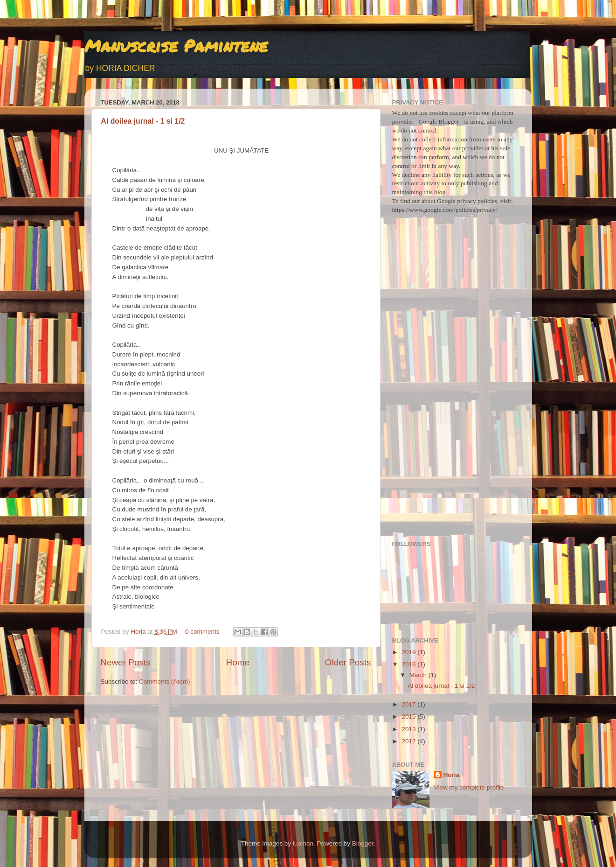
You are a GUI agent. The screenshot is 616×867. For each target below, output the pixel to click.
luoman (303, 843)
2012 (409, 741)
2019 (409, 652)
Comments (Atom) (165, 682)
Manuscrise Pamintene (176, 45)
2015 (409, 717)
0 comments (202, 632)
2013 (409, 729)
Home (238, 662)
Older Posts (348, 662)
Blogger (363, 843)
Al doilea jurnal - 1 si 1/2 (143, 121)
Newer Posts (126, 662)
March (419, 675)
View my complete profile (469, 787)
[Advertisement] (454, 386)
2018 (409, 664)
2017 (409, 704)
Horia (139, 632)
